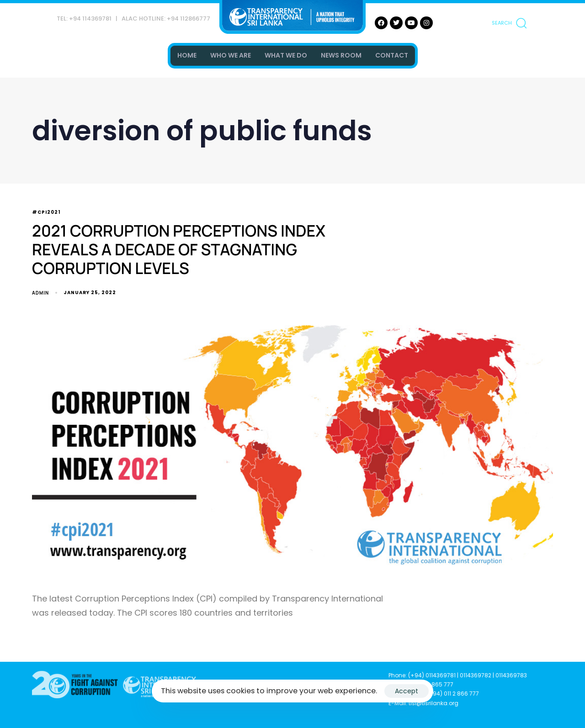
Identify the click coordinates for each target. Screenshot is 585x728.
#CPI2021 (46, 213)
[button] (509, 23)
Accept (407, 691)
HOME (187, 55)
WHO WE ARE (231, 55)
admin (40, 293)
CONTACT (392, 55)
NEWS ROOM (341, 55)
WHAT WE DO (286, 55)
